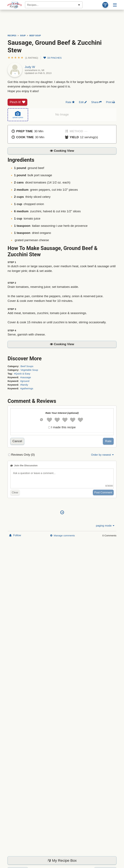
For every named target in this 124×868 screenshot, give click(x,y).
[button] (23, 58)
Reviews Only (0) (23, 455)
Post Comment (103, 492)
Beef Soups (27, 366)
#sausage (26, 377)
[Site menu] (115, 5)
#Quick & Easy (22, 374)
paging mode (105, 526)
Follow (15, 535)
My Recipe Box (62, 860)
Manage (62, 535)
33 (53, 58)
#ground (25, 381)
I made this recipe (63, 427)
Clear (15, 492)
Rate (108, 441)
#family (24, 385)
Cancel (17, 441)
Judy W (30, 67)
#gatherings (27, 388)
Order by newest (103, 455)
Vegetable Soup (29, 370)
